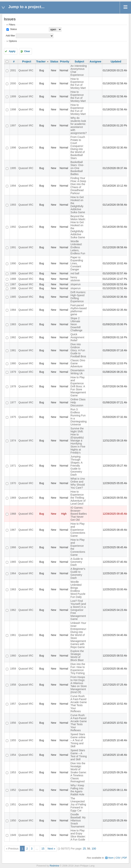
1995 (13, 168)
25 (84, 849)
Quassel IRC (26, 70)
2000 (13, 83)
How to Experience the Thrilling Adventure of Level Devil (78, 498)
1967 (13, 530)
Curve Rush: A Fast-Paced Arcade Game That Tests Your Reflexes (79, 704)
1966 (13, 547)
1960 (13, 656)
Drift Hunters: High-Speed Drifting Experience (78, 297)
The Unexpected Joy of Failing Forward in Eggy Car (78, 804)
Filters (12, 25)
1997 (13, 125)
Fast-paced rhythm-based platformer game (79, 310)
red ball (75, 273)
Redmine (54, 866)
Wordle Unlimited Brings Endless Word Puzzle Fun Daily (78, 589)
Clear (27, 51)
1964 (13, 573)
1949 (13, 835)
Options (13, 41)
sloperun (76, 284)
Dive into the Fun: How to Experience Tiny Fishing (78, 669)
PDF (125, 858)
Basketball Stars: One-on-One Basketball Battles (77, 168)
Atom (111, 858)
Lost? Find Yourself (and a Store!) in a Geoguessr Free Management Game (78, 610)
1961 (13, 635)
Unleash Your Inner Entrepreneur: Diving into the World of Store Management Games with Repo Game (79, 635)
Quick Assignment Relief (77, 337)
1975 (13, 417)
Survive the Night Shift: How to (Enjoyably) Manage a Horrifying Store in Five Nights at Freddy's (78, 441)
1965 (13, 562)
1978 (13, 386)
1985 (13, 297)
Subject (79, 62)
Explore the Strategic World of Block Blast (77, 656)
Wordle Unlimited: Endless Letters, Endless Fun (78, 247)
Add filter (10, 36)
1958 (13, 685)
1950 (13, 820)
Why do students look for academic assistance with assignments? (79, 125)
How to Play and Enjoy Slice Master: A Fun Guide (78, 835)
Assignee (95, 62)
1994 (13, 186)
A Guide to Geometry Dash (77, 562)
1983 (13, 324)
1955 (13, 740)
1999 (13, 96)
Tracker (41, 62)
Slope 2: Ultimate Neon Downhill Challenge (76, 324)
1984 (13, 310)
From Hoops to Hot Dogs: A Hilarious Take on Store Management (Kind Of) (79, 685)
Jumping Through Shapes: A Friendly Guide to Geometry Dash (76, 466)
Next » (51, 849)
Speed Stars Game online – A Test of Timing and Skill (78, 740)
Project (27, 62)
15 (43, 849)
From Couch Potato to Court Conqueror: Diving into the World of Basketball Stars (78, 148)
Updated (116, 62)
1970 (13, 483)
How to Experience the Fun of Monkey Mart (78, 83)
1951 (13, 804)
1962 (13, 610)
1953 (13, 772)
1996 (13, 148)
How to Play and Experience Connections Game (78, 530)
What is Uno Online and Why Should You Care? (78, 483)
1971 (13, 466)
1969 (13, 498)
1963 (13, 589)
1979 (13, 372)
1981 (13, 350)
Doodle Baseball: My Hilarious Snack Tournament (78, 820)
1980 (13, 363)
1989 (13, 273)
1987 (13, 284)
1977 (13, 402)
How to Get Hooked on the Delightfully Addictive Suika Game (78, 205)
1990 (13, 263)
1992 (13, 227)
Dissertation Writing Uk (77, 372)
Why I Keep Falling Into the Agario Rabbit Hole (77, 790)
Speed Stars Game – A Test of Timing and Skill (79, 755)
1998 (13, 109)
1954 (13, 755)
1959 (13, 669)
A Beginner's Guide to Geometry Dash (78, 573)
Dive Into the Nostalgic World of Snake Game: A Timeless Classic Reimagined (79, 772)
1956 (13, 723)
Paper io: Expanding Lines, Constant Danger (77, 263)
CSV (118, 858)
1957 (13, 704)
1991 (13, 247)
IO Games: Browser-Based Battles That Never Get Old (79, 514)
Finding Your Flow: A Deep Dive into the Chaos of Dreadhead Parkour (78, 186)
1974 (13, 441)
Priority (65, 62)
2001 (13, 70)
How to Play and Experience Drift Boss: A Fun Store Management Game (78, 386)
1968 (13, 514)
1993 (13, 205)
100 (94, 849)
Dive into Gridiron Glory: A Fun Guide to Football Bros (78, 350)
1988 (13, 279)
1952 (13, 790)
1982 (13, 337)
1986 (13, 288)
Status (13, 29)
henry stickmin (75, 279)
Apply (12, 51)
